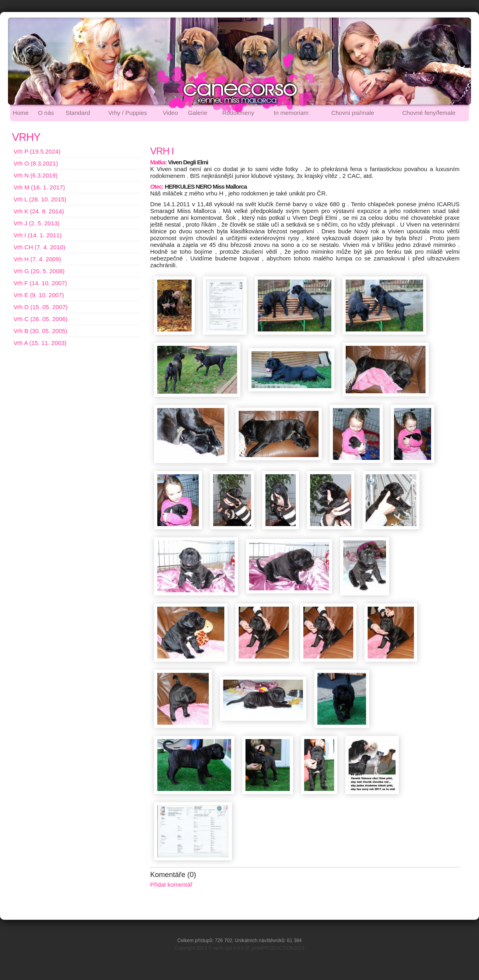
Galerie (198, 113)
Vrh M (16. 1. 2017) (39, 187)
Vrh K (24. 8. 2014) (39, 211)
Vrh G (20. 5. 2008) (39, 271)
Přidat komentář (171, 884)
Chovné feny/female (429, 113)
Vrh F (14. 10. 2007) (40, 283)
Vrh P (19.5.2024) (37, 151)
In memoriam (291, 113)
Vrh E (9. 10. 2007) (39, 295)
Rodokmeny (238, 113)
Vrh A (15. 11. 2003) (40, 343)
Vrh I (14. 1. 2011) (38, 235)
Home (21, 113)
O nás (46, 113)
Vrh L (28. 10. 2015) (40, 199)
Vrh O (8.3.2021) (36, 163)
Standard (78, 113)
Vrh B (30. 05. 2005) (41, 331)
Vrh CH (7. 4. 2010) (40, 247)
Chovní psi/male (353, 113)
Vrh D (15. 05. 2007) (41, 307)
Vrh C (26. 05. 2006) (41, 319)
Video (170, 113)
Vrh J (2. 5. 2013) (37, 223)
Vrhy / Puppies (128, 113)
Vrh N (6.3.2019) (36, 175)
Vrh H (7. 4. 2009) (37, 259)
